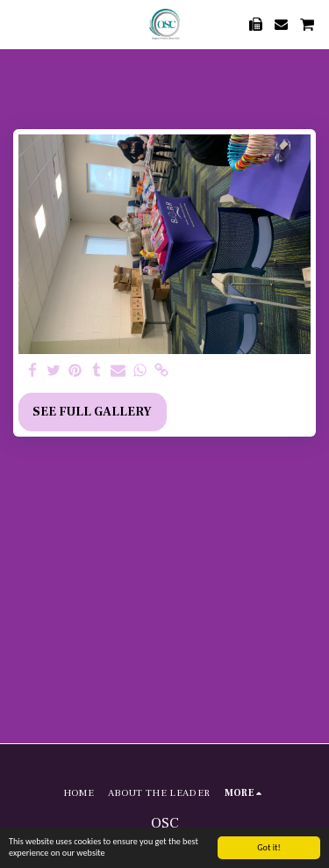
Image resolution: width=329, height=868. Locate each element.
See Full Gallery (92, 412)
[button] (19, 24)
